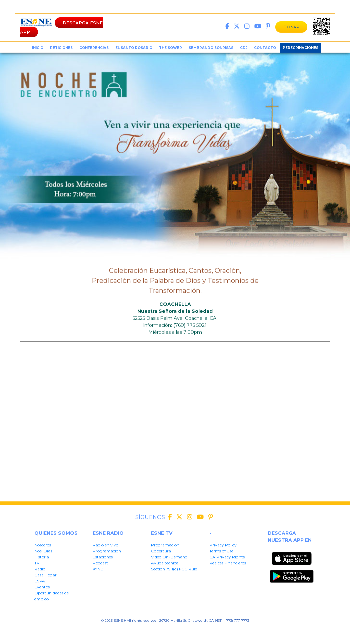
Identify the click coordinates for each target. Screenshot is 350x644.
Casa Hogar (45, 575)
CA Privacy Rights (227, 557)
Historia (42, 557)
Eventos (42, 587)
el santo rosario (134, 48)
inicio (38, 48)
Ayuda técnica (165, 563)
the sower (170, 48)
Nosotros (43, 545)
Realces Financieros (228, 563)
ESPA (40, 581)
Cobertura (161, 551)
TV (37, 563)
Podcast (100, 563)
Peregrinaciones (300, 48)
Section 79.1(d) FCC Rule (174, 569)
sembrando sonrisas (211, 48)
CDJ (244, 48)
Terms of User (133, 631)
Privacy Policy (223, 545)
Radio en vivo (105, 545)
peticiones (61, 48)
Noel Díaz (43, 551)
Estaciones (103, 557)
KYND (98, 569)
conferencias (94, 48)
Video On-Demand (169, 557)
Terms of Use (221, 551)
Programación (107, 551)
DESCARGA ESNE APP (61, 27)
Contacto (265, 48)
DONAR (291, 27)
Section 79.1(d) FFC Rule (234, 631)
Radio (40, 569)
